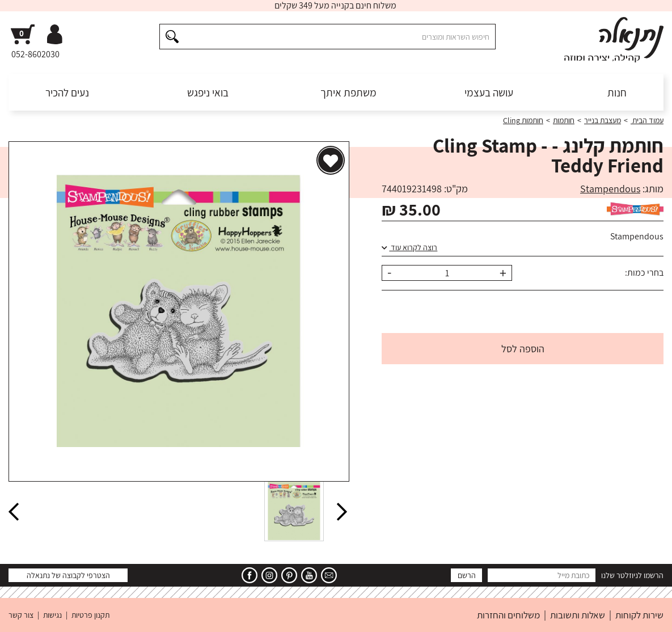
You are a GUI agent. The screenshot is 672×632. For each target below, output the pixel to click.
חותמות (564, 120)
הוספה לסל (523, 349)
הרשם (467, 575)
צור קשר (21, 615)
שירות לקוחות (639, 615)
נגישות (52, 615)
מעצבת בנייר (603, 120)
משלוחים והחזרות (508, 615)
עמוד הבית (647, 120)
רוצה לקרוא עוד (409, 247)
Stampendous (610, 189)
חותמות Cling (523, 120)
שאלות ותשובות (578, 615)
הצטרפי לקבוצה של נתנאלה (68, 575)
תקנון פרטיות (90, 615)
